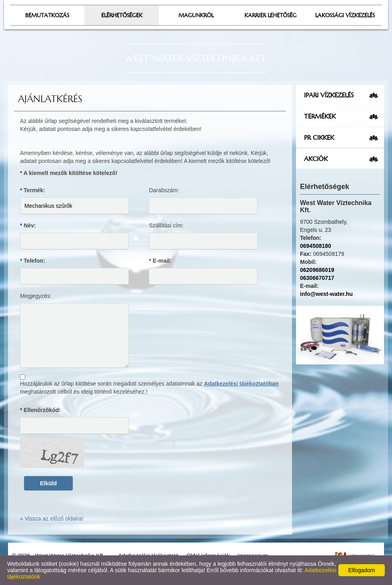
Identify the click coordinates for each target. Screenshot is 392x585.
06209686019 (317, 270)
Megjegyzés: (36, 296)
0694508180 (316, 246)
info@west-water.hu (326, 294)
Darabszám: (164, 190)
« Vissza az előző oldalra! (52, 519)
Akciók (316, 159)
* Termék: (33, 190)
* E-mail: (160, 261)
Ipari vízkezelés (329, 95)
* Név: (28, 225)
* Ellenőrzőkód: (40, 410)
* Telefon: (33, 261)
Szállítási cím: (166, 225)
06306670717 (317, 278)
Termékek (320, 116)
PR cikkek (319, 137)
